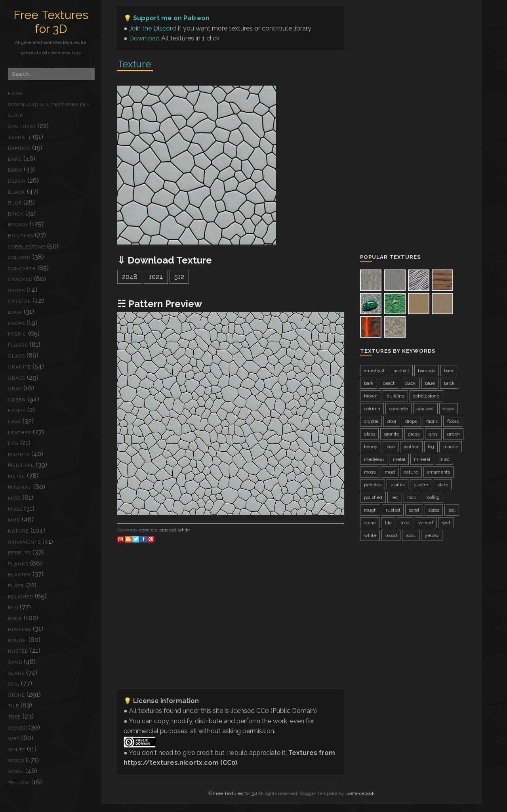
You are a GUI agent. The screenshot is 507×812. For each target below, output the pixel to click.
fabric (17, 334)
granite (19, 367)
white (17, 750)
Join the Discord (152, 28)
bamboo (19, 148)
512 (179, 277)
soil (14, 684)
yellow (19, 783)
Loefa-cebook (360, 793)
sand (15, 662)
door (15, 312)
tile (13, 706)
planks (18, 564)
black (17, 192)
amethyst (22, 126)
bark (15, 170)
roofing (20, 629)
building (21, 236)
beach (17, 181)
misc (14, 498)
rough (17, 640)
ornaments (24, 542)
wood (16, 760)
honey (17, 411)
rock (15, 619)
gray (15, 389)
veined (17, 728)
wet (14, 739)
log (13, 443)
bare (15, 159)
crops (16, 290)
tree (14, 717)
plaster (19, 575)
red (13, 608)
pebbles (19, 553)
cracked (20, 279)
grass (17, 378)
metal (17, 476)
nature (18, 531)
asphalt (20, 138)
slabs (16, 673)
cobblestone (27, 247)
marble (19, 455)
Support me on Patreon (171, 18)
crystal (19, 301)
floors (18, 345)
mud (14, 520)
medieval (21, 465)
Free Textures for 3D (51, 22)
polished (21, 597)
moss (15, 509)
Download (144, 38)
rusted (18, 651)
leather (20, 433)
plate (16, 586)
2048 (130, 277)
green (17, 400)
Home (16, 94)
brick (16, 214)
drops (16, 323)
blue (15, 203)
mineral (20, 487)
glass (16, 356)
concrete (22, 269)
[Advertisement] (231, 627)
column (19, 258)
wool (16, 772)
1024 (156, 277)
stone (16, 695)
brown (18, 225)
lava (14, 422)
